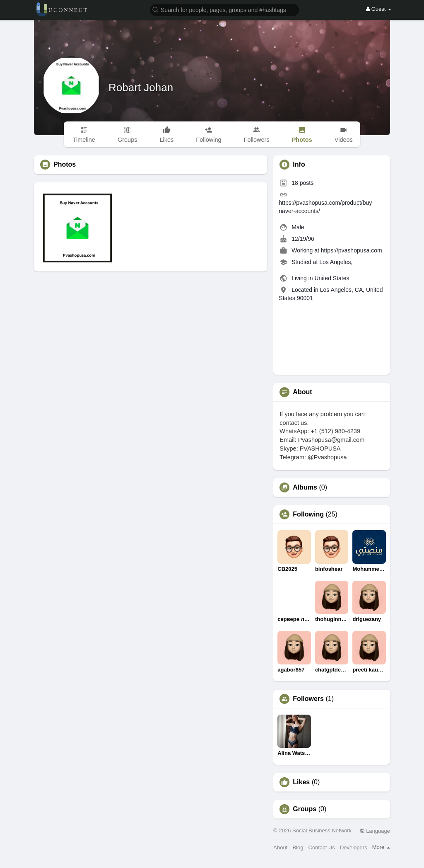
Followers (308, 699)
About (280, 847)
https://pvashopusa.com (352, 250)
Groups (305, 809)
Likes (301, 782)
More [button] (381, 847)
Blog (298, 847)
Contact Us (322, 847)
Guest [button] (379, 9)
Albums (305, 487)
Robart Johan (141, 87)
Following (308, 514)
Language (375, 831)
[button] (224, 9)
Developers (354, 847)
